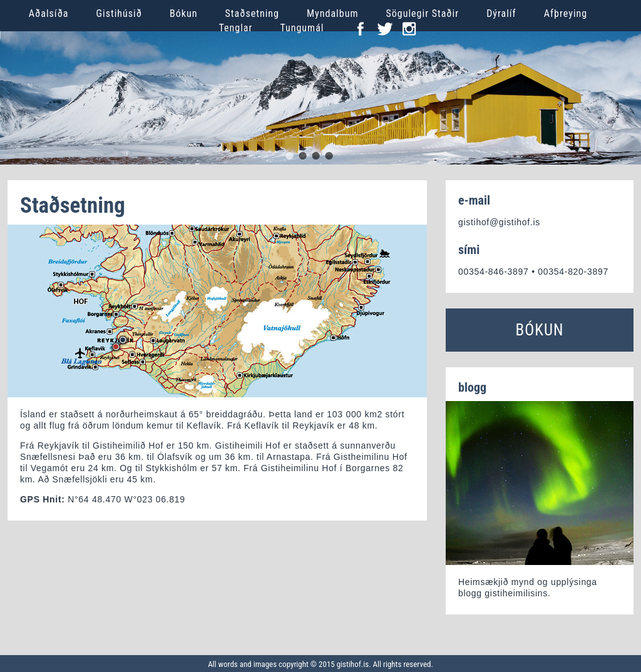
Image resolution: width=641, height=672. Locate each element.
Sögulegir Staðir (422, 13)
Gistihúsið (119, 13)
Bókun (183, 13)
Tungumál (302, 28)
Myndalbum (332, 13)
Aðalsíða (49, 13)
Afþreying (566, 13)
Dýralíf (501, 13)
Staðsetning (252, 13)
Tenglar (236, 28)
